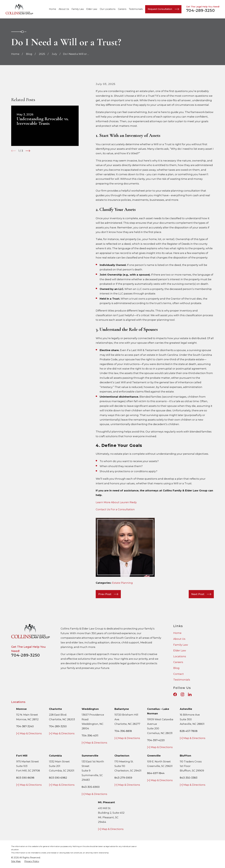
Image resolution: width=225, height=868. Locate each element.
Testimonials (182, 680)
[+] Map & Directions (29, 733)
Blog (176, 668)
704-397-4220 (156, 740)
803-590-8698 (25, 778)
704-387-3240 (25, 726)
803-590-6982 (58, 778)
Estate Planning (122, 583)
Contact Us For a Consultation (115, 509)
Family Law (181, 645)
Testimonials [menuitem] (136, 9)
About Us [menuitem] (64, 9)
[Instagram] (183, 694)
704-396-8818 (123, 731)
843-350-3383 (189, 778)
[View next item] (28, 151)
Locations (180, 656)
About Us (179, 639)
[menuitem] (16, 861)
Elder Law (180, 650)
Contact (179, 674)
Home (177, 633)
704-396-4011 (90, 736)
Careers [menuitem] (122, 9)
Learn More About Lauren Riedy (116, 502)
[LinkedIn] (190, 694)
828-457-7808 (189, 731)
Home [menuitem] (53, 9)
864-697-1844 (156, 773)
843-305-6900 (91, 787)
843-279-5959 (123, 778)
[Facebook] (175, 694)
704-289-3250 (201, 10)
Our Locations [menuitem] (108, 9)
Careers (178, 662)
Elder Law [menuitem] (92, 9)
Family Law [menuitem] (78, 9)
